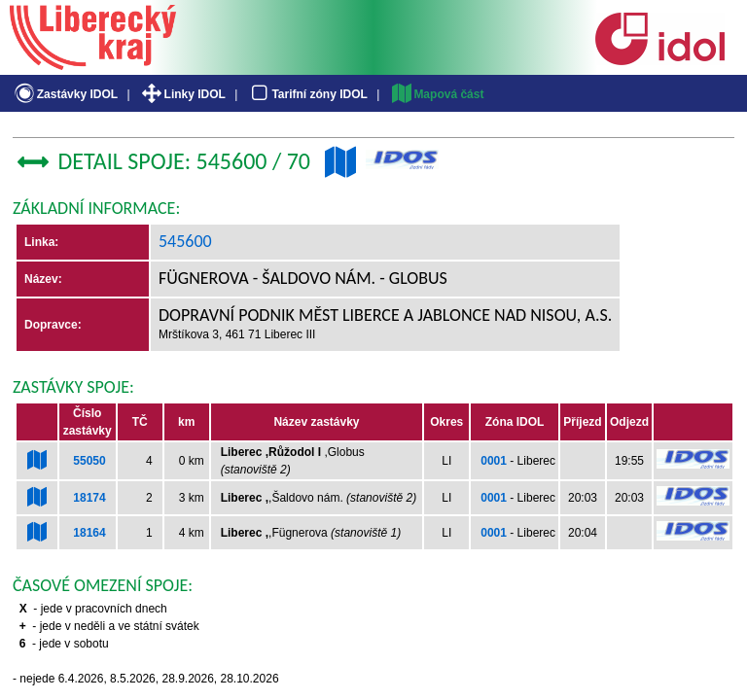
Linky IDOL (182, 94)
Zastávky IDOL (65, 94)
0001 (494, 461)
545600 (185, 241)
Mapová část (437, 94)
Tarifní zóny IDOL (307, 94)
